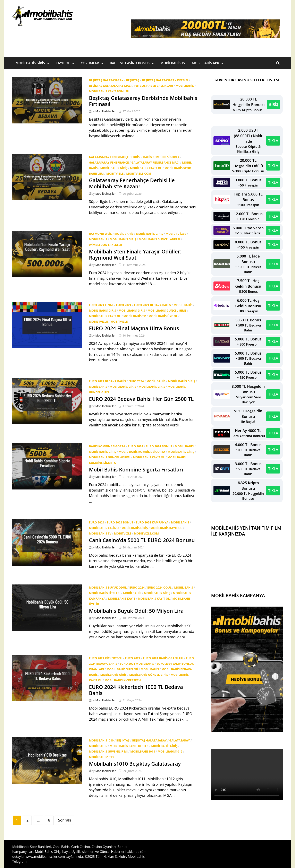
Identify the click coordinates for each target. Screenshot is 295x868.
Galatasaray (179, 740)
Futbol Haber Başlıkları (154, 86)
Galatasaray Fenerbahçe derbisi (115, 157)
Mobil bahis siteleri (105, 593)
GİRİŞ (274, 104)
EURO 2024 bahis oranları (163, 658)
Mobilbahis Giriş (30, 63)
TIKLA (273, 141)
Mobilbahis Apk (205, 63)
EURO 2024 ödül (159, 587)
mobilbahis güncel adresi (159, 239)
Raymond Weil (100, 234)
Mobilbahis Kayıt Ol (146, 168)
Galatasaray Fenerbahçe (109, 162)
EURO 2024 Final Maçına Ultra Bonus (134, 328)
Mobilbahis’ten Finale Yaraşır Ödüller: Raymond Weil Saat (135, 254)
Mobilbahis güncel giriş (167, 310)
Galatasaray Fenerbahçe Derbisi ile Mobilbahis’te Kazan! (132, 183)
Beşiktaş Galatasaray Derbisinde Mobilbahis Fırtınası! (143, 101)
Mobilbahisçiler (105, 111)
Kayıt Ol (63, 63)
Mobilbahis (185, 86)
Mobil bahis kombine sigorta (142, 452)
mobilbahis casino (104, 528)
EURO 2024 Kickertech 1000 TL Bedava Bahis (136, 690)
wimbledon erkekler (106, 245)
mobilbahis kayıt (122, 598)
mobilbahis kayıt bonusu (109, 91)
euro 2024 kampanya (152, 522)
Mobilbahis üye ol (163, 316)
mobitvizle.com (139, 173)
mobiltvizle (98, 322)
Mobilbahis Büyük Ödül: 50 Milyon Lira (136, 611)
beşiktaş (133, 80)
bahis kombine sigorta (161, 157)
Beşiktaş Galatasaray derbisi (165, 80)
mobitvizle (115, 173)
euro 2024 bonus (159, 446)
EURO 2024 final (101, 305)
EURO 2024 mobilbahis (137, 664)
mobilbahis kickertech (123, 680)
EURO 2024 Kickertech (106, 658)
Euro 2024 (124, 305)
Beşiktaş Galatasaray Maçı (110, 86)
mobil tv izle (176, 234)
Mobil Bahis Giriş (114, 168)
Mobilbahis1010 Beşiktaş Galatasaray (135, 764)
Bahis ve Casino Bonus (130, 63)
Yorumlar (90, 63)
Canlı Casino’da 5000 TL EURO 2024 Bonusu (142, 540)
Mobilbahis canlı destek (129, 746)
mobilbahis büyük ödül (108, 587)
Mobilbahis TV (173, 63)
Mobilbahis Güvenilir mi (108, 751)
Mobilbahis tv (134, 316)
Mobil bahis (124, 234)
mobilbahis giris (152, 387)
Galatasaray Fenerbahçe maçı (155, 162)
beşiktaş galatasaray (106, 80)
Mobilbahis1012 (170, 751)
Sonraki (65, 820)
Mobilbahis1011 (143, 751)
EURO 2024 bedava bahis (152, 305)
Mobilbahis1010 (101, 740)
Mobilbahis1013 (101, 757)
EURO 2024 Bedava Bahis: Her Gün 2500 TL (141, 399)
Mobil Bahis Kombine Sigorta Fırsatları (136, 469)
